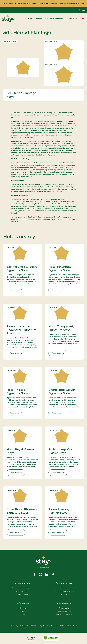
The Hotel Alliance (64, 611)
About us (23, 608)
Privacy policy (64, 608)
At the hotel (23, 595)
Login (82, 10)
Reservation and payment (23, 588)
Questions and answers (64, 591)
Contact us (64, 588)
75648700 (60, 626)
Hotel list (64, 595)
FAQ (23, 611)
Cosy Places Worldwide (64, 615)
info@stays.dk (43, 626)
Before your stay (23, 591)
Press (23, 615)
